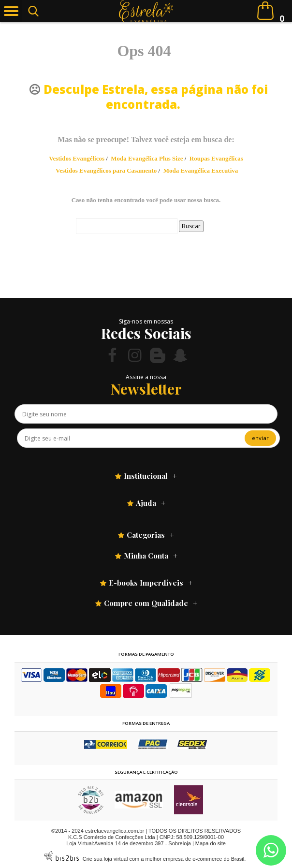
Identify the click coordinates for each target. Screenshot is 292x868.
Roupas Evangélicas (216, 158)
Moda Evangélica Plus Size (147, 158)
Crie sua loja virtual (105, 859)
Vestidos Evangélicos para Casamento (106, 170)
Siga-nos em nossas (146, 321)
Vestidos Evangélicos (77, 158)
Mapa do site (211, 843)
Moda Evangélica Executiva (201, 170)
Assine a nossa (146, 377)
